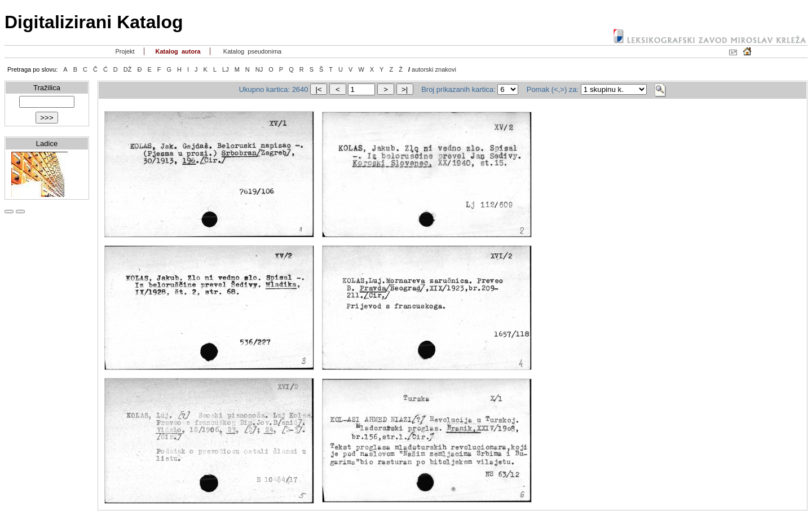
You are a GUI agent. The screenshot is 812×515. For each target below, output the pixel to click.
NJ (259, 69)
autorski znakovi (434, 69)
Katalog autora (177, 51)
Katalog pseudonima (252, 51)
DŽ (128, 69)
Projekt (124, 51)
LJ (226, 69)
